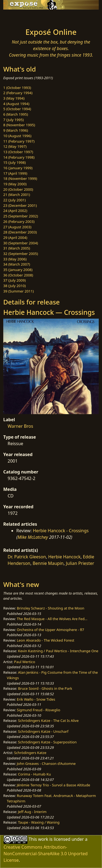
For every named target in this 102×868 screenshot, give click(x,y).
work (43, 839)
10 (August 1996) (17, 136)
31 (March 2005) (17, 248)
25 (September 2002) (21, 216)
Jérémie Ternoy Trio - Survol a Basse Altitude (54, 785)
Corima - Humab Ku (34, 774)
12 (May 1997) (15, 146)
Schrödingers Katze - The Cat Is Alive (48, 721)
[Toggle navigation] (17, 17)
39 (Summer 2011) (18, 291)
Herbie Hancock (64, 557)
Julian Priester (80, 563)
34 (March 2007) (17, 264)
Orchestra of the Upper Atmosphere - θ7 (51, 630)
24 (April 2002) (15, 211)
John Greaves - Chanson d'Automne (46, 764)
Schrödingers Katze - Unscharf (43, 731)
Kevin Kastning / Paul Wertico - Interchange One (58, 651)
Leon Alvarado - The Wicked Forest (46, 640)
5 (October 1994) (17, 109)
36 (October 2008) (18, 275)
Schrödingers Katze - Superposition (47, 742)
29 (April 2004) (15, 238)
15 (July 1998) (15, 162)
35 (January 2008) (18, 270)
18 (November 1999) (20, 178)
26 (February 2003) (19, 221)
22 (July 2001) (15, 200)
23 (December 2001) (20, 205)
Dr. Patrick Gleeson (27, 557)
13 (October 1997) (18, 152)
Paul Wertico (25, 662)
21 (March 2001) (17, 195)
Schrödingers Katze (30, 753)
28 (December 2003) (20, 232)
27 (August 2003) (17, 227)
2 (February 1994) (18, 93)
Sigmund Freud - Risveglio (39, 710)
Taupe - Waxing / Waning (39, 822)
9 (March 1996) (16, 130)
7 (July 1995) (13, 120)
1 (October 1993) (17, 88)
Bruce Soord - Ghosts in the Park (45, 688)
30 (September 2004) (21, 243)
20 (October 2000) (18, 189)
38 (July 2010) (15, 286)
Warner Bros (20, 426)
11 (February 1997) (19, 141)
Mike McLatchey (33, 537)
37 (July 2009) (15, 280)
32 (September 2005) (21, 254)
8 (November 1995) (19, 125)
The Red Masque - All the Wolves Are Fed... (52, 619)
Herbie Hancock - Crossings (61, 531)
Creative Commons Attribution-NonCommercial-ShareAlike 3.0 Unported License (46, 854)
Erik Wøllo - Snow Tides (36, 699)
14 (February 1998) (19, 157)
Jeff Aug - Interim (32, 812)
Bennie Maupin (48, 563)
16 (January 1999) (18, 168)
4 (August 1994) (16, 104)
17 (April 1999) (15, 173)
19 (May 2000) (15, 184)
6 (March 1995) (16, 114)
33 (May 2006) (15, 259)
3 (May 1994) (14, 98)
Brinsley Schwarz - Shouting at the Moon (51, 608)
